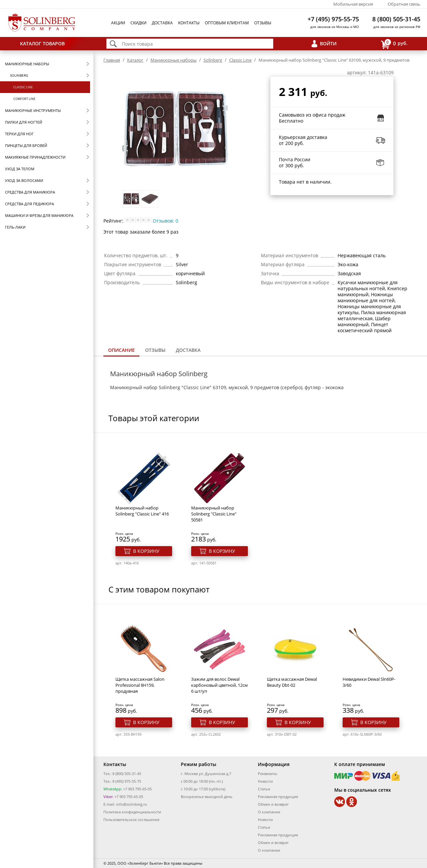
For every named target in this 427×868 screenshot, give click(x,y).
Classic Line (23, 87)
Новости (265, 781)
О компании (269, 812)
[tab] (121, 351)
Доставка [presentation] (188, 350)
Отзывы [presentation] (155, 350)
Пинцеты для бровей (26, 145)
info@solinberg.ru (132, 804)
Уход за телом (20, 169)
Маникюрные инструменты (33, 110)
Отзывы (263, 23)
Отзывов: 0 (165, 221)
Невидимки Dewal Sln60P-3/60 (369, 682)
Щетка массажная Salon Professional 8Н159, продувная (140, 685)
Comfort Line (24, 99)
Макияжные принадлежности (35, 157)
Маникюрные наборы (27, 64)
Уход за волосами (24, 180)
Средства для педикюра (30, 204)
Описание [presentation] (121, 350)
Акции (118, 23)
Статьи (264, 789)
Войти (328, 43)
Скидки (138, 23)
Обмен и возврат (273, 804)
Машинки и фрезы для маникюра (39, 215)
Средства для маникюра (30, 192)
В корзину (146, 551)
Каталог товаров (42, 43)
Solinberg (19, 75)
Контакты (189, 23)
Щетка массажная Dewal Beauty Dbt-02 (292, 682)
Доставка (162, 23)
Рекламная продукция (278, 797)
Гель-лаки (15, 227)
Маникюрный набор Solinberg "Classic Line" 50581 (214, 514)
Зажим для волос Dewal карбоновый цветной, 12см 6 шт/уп (220, 685)
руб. (394, 44)
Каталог (135, 60)
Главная (112, 60)
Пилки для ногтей (24, 122)
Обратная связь (404, 4)
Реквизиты (267, 774)
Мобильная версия (353, 4)
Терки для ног (19, 134)
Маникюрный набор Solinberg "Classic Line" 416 (142, 511)
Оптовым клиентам (227, 23)
